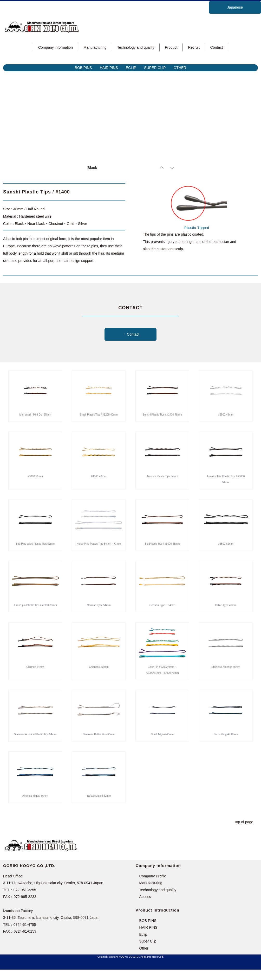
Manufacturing (95, 47)
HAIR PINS (109, 68)
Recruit (194, 47)
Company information (56, 47)
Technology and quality (136, 47)
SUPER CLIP (155, 68)
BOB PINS (83, 68)
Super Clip (148, 952)
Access (145, 907)
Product (171, 47)
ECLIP (131, 68)
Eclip (143, 945)
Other (144, 959)
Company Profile (153, 887)
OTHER (180, 68)
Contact (217, 47)
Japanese (235, 7)
